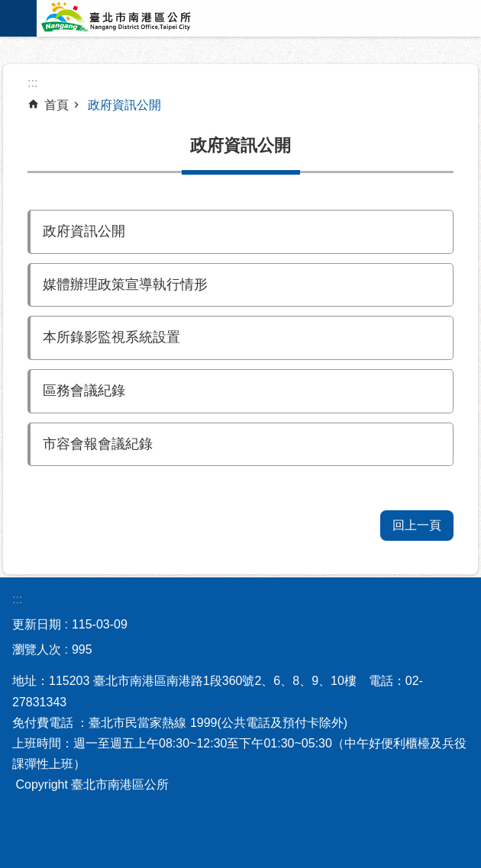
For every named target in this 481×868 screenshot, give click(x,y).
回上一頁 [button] (417, 525)
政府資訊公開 (124, 105)
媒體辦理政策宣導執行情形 (125, 285)
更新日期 (37, 624)
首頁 (56, 105)
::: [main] (32, 83)
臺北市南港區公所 (136, 18)
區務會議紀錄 (84, 391)
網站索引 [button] (18, 18)
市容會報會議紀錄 (98, 444)
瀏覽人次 (37, 649)
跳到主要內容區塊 (8, 8)
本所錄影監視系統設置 (111, 337)
